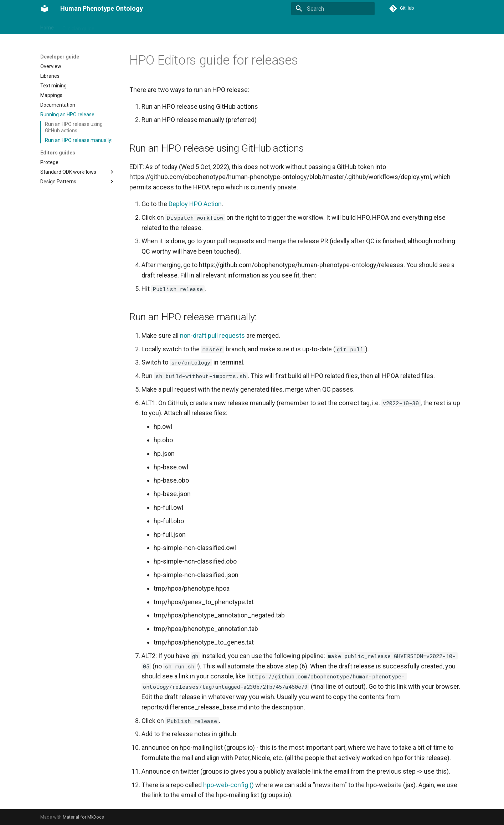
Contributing (295, 26)
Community (259, 26)
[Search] (333, 9)
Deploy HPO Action (195, 204)
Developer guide (121, 26)
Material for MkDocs (83, 817)
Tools (231, 26)
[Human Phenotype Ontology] (45, 9)
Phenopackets (164, 26)
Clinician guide (78, 26)
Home (47, 26)
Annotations (203, 26)
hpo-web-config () (228, 785)
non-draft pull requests (212, 335)
